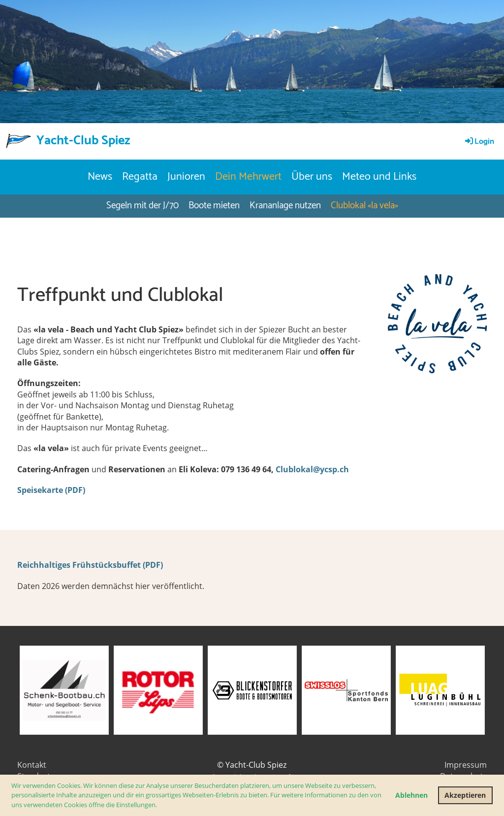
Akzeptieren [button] (465, 795)
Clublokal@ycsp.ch (312, 469)
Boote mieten (214, 206)
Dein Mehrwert (248, 177)
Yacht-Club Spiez (83, 141)
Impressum (466, 765)
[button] (160, 805)
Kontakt (32, 765)
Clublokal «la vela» (364, 206)
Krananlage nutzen (285, 206)
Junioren (186, 177)
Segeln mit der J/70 (142, 206)
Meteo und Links (379, 177)
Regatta (140, 177)
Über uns (312, 177)
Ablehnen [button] (411, 795)
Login (479, 142)
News (100, 177)
